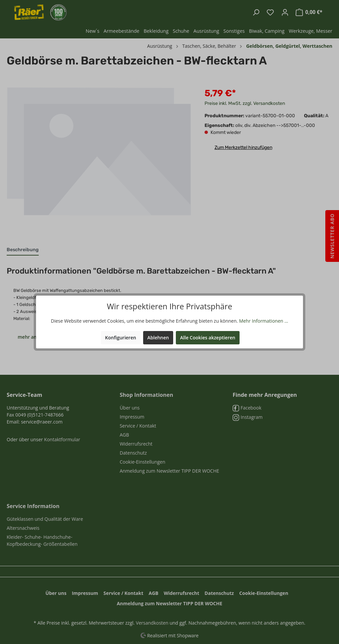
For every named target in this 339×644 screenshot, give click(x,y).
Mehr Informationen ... (263, 321)
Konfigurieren (121, 338)
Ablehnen (158, 338)
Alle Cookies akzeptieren (208, 338)
